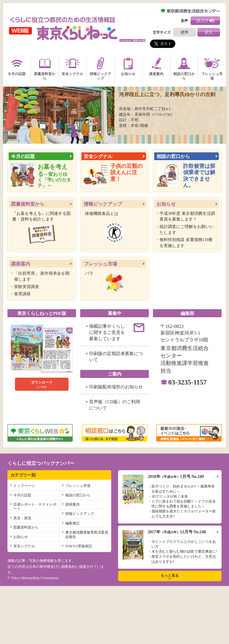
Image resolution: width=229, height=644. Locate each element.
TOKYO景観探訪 (79, 604)
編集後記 (72, 581)
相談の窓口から (184, 68)
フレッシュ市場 (212, 68)
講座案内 (156, 65)
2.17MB (42, 443)
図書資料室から (45, 68)
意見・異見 (22, 576)
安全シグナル (72, 65)
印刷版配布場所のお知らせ (116, 445)
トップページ (24, 544)
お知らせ (128, 65)
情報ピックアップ (100, 68)
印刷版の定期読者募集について (116, 415)
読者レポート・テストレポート (35, 565)
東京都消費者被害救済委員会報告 (87, 593)
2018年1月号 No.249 (176, 535)
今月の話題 (17, 65)
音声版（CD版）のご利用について (115, 463)
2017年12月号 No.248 (177, 590)
